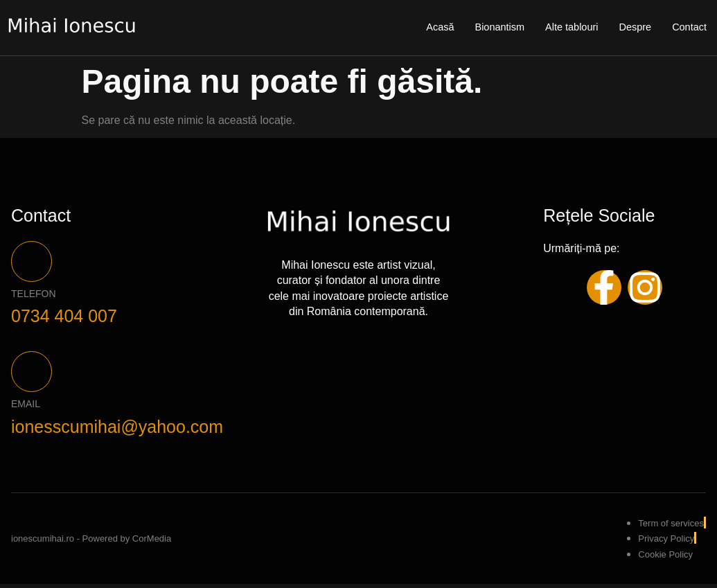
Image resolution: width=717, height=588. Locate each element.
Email (26, 409)
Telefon (34, 296)
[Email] (33, 375)
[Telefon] (33, 262)
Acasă (434, 27)
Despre (633, 27)
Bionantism (495, 27)
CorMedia (152, 543)
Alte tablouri (568, 27)
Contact (689, 27)
